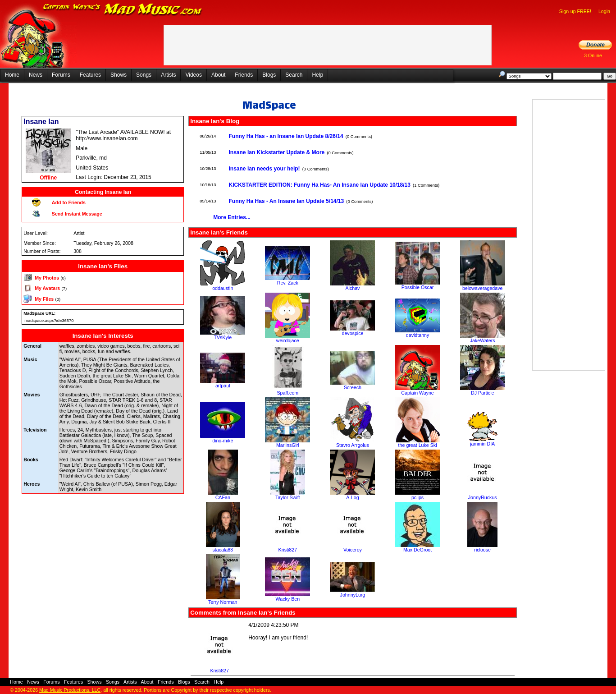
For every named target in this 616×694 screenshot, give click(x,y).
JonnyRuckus (483, 497)
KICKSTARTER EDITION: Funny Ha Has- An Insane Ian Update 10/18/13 (320, 185)
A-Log (352, 497)
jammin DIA (482, 444)
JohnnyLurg (353, 595)
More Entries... (232, 217)
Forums (61, 75)
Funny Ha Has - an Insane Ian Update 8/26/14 (286, 136)
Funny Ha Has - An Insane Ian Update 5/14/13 (287, 201)
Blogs (269, 75)
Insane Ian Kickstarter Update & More (277, 152)
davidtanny (418, 335)
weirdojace (288, 340)
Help (317, 75)
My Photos (47, 278)
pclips (418, 497)
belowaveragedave (482, 288)
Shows (119, 75)
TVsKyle (223, 337)
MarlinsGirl (288, 445)
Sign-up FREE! (575, 11)
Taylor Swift (287, 497)
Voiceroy (353, 550)
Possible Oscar (418, 287)
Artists (168, 75)
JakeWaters (483, 340)
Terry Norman (223, 602)
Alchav (352, 288)
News (36, 75)
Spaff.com (287, 393)
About (218, 75)
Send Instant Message (77, 214)
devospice (352, 333)
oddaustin (223, 288)
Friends (244, 75)
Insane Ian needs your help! (265, 169)
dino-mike (223, 441)
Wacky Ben (288, 599)
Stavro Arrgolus (353, 445)
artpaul (223, 386)
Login (604, 11)
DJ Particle (483, 393)
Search (294, 75)
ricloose (482, 550)
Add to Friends (69, 202)
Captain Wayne (417, 393)
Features (90, 75)
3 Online (593, 55)
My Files (44, 299)
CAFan (223, 497)
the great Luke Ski (418, 445)
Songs (144, 75)
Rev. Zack (288, 283)
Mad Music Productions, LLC (70, 690)
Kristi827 (288, 550)
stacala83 (223, 550)
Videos (193, 75)
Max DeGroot (418, 550)
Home (12, 75)
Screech (353, 387)
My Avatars (47, 288)
